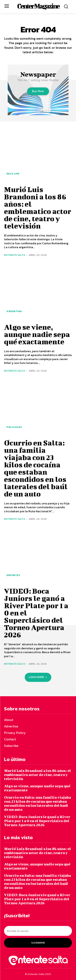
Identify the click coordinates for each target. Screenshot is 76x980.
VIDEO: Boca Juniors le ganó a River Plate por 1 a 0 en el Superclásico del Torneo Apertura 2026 (37, 821)
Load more (38, 677)
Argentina (14, 311)
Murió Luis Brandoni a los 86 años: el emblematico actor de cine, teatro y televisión (38, 207)
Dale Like (13, 174)
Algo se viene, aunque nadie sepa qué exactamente (37, 334)
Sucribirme (38, 943)
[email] (38, 931)
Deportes (13, 575)
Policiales (14, 427)
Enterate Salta (15, 255)
